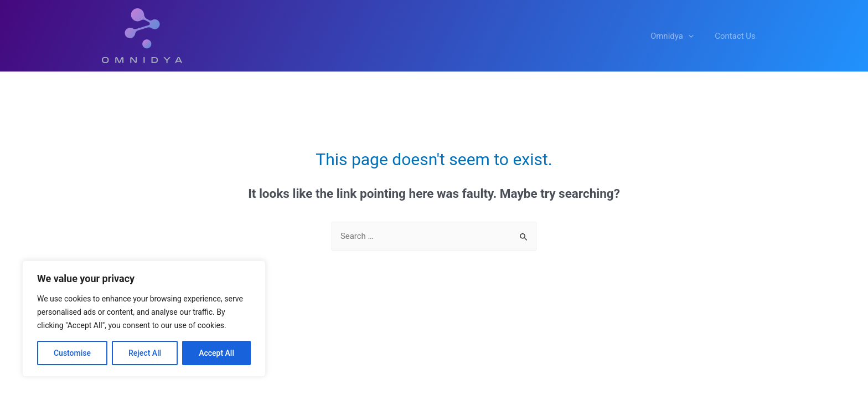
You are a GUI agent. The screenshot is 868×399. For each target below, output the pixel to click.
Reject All (145, 353)
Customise (72, 353)
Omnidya (679, 36)
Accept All (216, 353)
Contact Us (737, 36)
